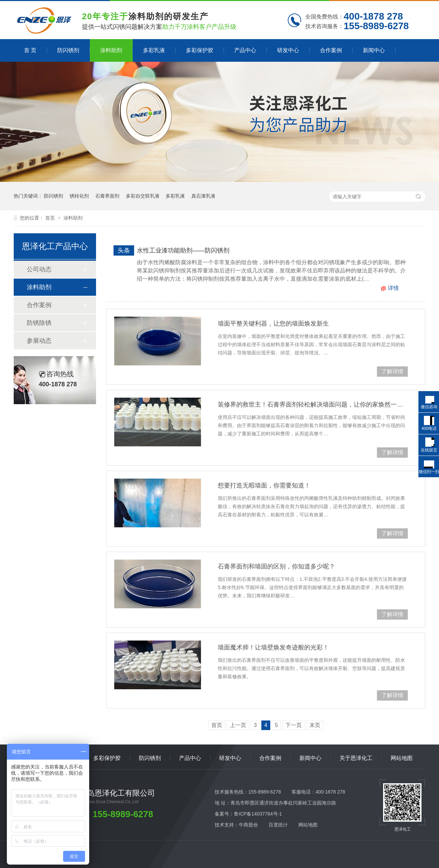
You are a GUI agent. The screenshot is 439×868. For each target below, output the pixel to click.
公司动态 (39, 269)
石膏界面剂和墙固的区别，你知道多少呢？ (276, 566)
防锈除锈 (39, 323)
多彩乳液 (154, 50)
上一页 (238, 725)
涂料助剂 (111, 50)
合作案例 (331, 50)
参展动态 (39, 341)
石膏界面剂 (107, 196)
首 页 (30, 50)
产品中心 (245, 50)
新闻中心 (374, 50)
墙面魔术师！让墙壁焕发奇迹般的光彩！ (273, 647)
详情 (393, 288)
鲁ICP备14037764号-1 (258, 814)
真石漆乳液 (203, 196)
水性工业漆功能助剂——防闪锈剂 (183, 250)
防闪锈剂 (68, 50)
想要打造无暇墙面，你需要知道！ (264, 485)
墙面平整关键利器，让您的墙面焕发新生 (273, 324)
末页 (315, 725)
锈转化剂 (79, 196)
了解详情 (392, 371)
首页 (51, 218)
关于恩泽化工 (356, 758)
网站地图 (402, 758)
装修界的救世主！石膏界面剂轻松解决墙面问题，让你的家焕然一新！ (313, 404)
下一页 (294, 725)
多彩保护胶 (200, 50)
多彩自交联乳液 (143, 196)
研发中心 (288, 50)
